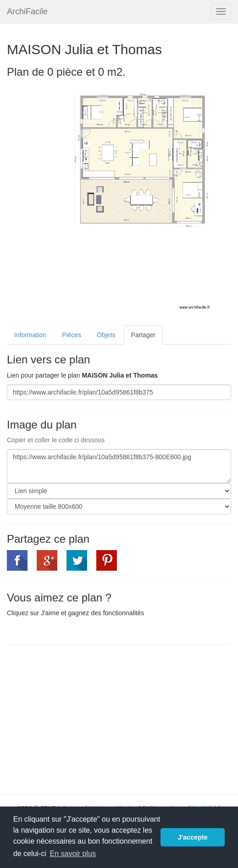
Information (30, 335)
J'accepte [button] (193, 837)
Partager (144, 335)
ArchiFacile (27, 11)
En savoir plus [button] (73, 854)
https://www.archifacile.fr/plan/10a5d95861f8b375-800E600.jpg (119, 466)
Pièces (72, 335)
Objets (106, 335)
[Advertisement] (84, 718)
